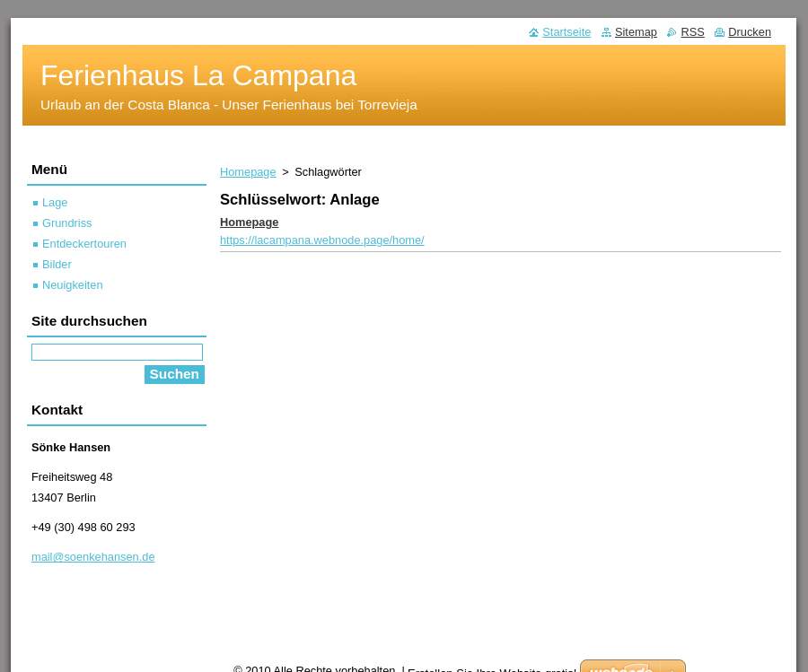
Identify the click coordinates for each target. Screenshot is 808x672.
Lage (55, 202)
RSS (692, 32)
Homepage (248, 172)
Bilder (57, 264)
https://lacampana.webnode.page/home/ (322, 240)
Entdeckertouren (84, 244)
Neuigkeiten (73, 285)
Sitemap (636, 32)
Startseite (566, 32)
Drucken (750, 32)
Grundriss (67, 223)
